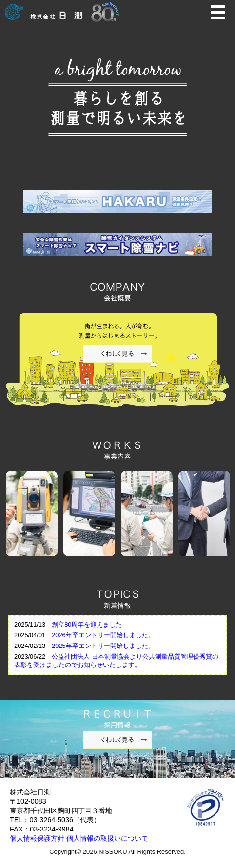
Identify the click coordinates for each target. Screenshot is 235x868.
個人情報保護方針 (37, 838)
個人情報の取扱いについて (107, 838)
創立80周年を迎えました (87, 624)
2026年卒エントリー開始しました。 (103, 635)
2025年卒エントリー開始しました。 (103, 646)
